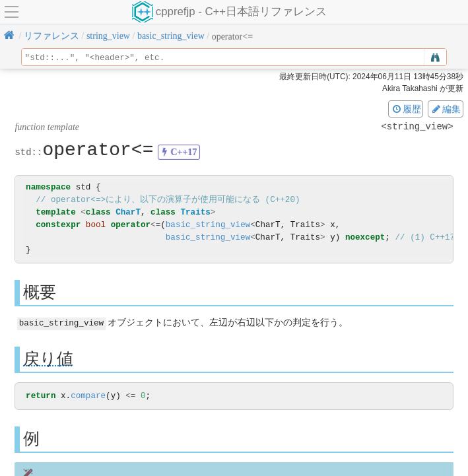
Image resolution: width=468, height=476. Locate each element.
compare (88, 396)
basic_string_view (208, 225)
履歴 (406, 109)
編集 (446, 109)
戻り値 (48, 358)
